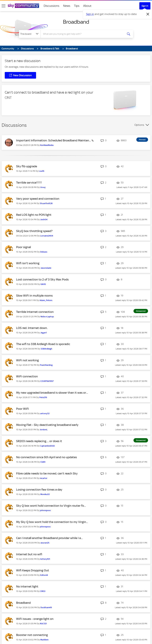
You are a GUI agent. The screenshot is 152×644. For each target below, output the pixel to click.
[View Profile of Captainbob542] (47, 446)
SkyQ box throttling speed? (34, 231)
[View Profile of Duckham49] (46, 607)
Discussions (51, 6)
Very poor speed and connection (38, 199)
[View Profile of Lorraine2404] (47, 236)
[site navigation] (3, 6)
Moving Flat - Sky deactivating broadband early (47, 425)
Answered (141, 311)
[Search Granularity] (30, 34)
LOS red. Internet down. (32, 328)
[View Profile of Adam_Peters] (46, 300)
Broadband (76, 22)
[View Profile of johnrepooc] (45, 510)
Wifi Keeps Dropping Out (33, 570)
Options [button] (139, 125)
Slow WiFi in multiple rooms (34, 296)
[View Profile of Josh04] (44, 219)
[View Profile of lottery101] (45, 559)
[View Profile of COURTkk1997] (47, 381)
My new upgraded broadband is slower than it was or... (52, 393)
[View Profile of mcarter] (44, 478)
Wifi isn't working (28, 263)
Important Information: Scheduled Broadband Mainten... (54, 140)
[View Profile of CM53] (43, 591)
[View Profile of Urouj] (43, 187)
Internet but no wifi (29, 554)
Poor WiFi (23, 409)
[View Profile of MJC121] (43, 624)
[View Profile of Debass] (44, 252)
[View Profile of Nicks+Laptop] (47, 317)
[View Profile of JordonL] (44, 430)
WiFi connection (27, 376)
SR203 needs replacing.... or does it (39, 441)
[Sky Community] (23, 6)
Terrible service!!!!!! (29, 183)
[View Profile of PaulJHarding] (46, 365)
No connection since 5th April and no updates (47, 457)
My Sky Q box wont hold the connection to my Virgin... (52, 522)
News (67, 6)
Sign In (145, 6)
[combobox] (82, 34)
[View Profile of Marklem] (44, 640)
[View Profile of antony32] (45, 413)
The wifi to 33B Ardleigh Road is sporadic (43, 344)
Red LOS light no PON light (34, 215)
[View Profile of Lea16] (42, 171)
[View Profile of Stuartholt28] (46, 203)
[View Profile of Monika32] (45, 494)
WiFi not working (27, 360)
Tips (77, 6)
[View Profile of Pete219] (43, 397)
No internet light (27, 586)
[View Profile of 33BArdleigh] (46, 349)
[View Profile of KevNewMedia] (47, 145)
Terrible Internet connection (35, 312)
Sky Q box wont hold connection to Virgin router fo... (51, 506)
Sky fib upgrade (27, 166)
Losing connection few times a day (39, 490)
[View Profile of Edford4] (44, 575)
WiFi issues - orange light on (35, 619)
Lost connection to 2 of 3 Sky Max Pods (42, 279)
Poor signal (23, 247)
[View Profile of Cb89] (43, 462)
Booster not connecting (32, 635)
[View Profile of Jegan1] (43, 333)
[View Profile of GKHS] (43, 284)
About (87, 6)
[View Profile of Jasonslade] (46, 268)
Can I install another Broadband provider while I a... (49, 538)
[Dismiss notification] (148, 14)
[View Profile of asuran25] (45, 543)
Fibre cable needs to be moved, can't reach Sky (47, 473)
